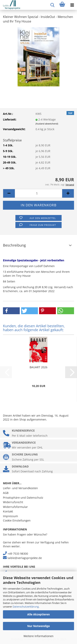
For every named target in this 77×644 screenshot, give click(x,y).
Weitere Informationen (38, 636)
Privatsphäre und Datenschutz (23, 498)
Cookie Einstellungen (17, 520)
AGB (6, 493)
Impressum (10, 516)
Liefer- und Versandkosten (20, 488)
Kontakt (8, 511)
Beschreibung (14, 245)
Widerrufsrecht (13, 502)
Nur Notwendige (38, 626)
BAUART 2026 (38, 367)
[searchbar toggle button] (52, 5)
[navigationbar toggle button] (72, 5)
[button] (9, 193)
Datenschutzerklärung (26, 607)
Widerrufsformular (15, 507)
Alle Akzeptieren (38, 614)
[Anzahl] (38, 193)
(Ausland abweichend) (47, 124)
